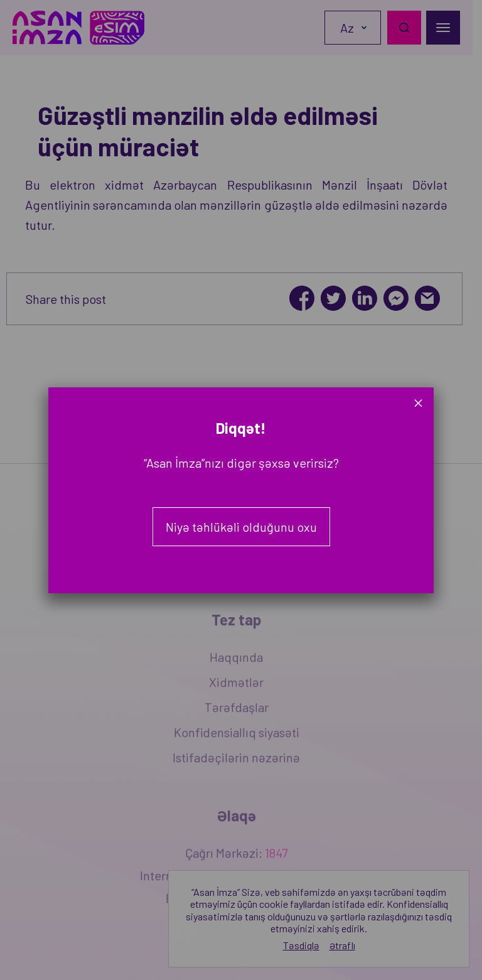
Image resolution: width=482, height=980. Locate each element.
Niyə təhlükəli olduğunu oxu (241, 527)
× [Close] (418, 403)
